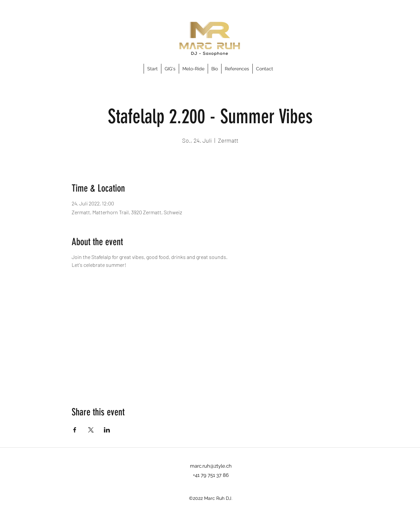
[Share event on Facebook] (75, 430)
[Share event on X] (91, 430)
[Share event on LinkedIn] (107, 430)
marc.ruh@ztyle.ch (211, 466)
